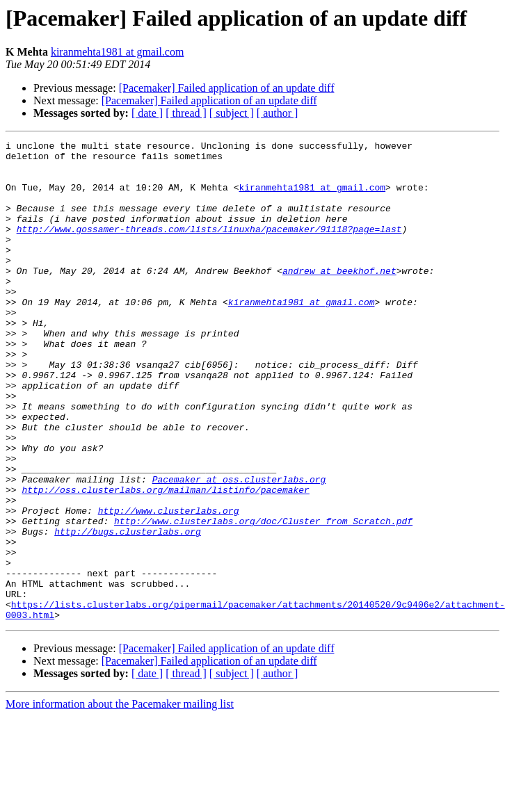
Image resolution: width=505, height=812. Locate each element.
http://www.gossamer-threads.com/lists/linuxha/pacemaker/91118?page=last (209, 247)
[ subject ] (232, 113)
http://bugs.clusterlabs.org (128, 610)
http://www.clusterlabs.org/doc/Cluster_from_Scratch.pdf (263, 598)
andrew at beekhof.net (339, 298)
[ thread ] (186, 113)
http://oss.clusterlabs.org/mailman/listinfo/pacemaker (165, 560)
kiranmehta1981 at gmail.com (118, 52)
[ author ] (278, 113)
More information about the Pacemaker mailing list (120, 800)
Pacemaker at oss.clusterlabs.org (239, 548)
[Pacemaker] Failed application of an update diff (227, 88)
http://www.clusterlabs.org (169, 585)
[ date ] (147, 113)
